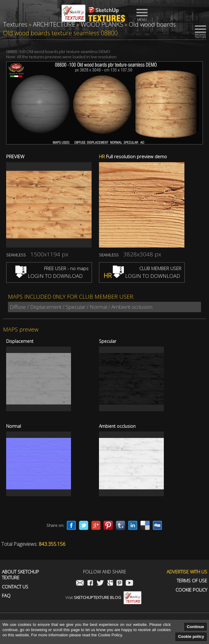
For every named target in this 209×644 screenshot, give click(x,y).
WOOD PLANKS (102, 24)
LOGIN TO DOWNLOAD (49, 276)
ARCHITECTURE (54, 24)
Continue (195, 627)
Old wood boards (152, 24)
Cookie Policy (191, 590)
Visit (103, 597)
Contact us (15, 587)
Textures (15, 24)
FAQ (6, 596)
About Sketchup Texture (20, 575)
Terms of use (192, 581)
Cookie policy (191, 636)
